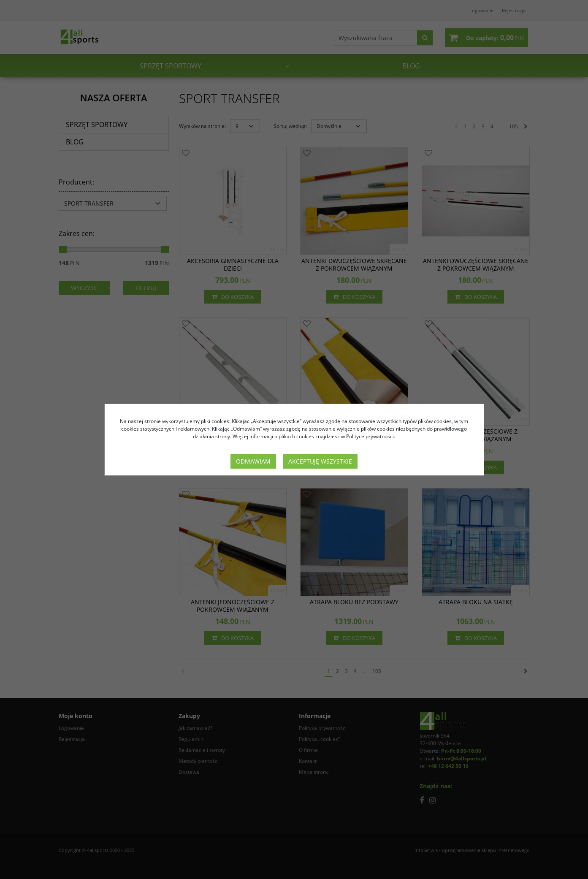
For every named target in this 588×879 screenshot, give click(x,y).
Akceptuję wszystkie (320, 461)
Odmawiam (253, 461)
